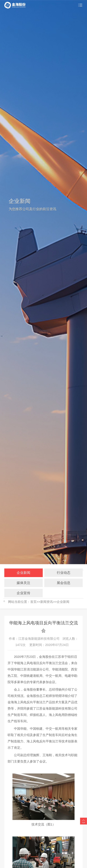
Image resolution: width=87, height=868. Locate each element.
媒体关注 (23, 583)
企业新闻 (23, 573)
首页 (33, 602)
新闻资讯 (47, 602)
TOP (83, 821)
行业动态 (64, 573)
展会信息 (64, 583)
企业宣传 (23, 593)
